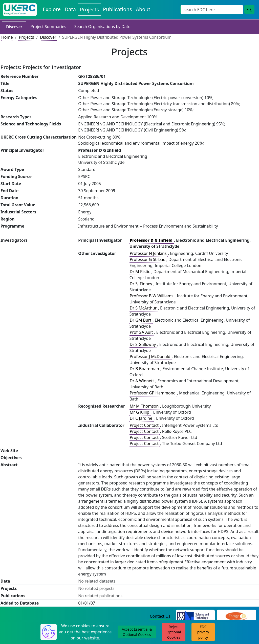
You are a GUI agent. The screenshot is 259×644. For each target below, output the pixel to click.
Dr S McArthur (144, 308)
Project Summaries (48, 27)
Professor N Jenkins (149, 253)
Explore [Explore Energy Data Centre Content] (52, 9)
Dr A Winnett (142, 381)
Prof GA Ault (142, 332)
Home (7, 37)
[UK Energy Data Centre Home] (20, 10)
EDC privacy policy (203, 632)
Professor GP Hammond (153, 393)
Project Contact (145, 425)
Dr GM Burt (141, 320)
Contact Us (160, 616)
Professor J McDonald (151, 357)
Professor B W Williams (152, 296)
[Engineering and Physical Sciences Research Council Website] (236, 616)
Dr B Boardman (145, 369)
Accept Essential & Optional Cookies (137, 632)
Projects (26, 37)
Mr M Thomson (145, 406)
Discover (14, 27)
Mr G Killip (140, 412)
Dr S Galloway (143, 344)
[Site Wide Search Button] (249, 9)
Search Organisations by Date (102, 27)
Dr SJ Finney (142, 284)
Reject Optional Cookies (174, 632)
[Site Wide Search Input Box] (212, 10)
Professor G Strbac (148, 259)
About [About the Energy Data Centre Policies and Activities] (143, 9)
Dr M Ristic (141, 272)
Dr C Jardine (142, 418)
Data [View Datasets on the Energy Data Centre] (70, 9)
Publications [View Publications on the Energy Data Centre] (117, 9)
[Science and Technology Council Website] (195, 616)
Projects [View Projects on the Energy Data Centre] (89, 9)
